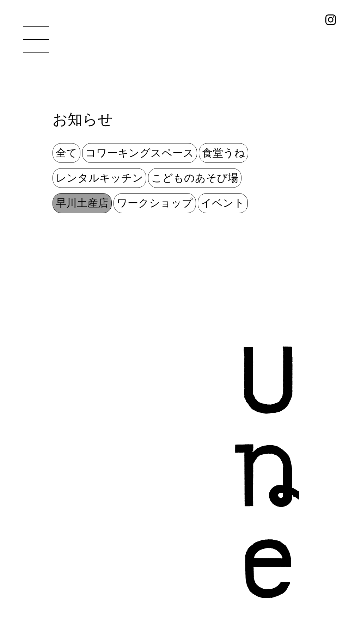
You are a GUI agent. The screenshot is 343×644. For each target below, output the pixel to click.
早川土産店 (82, 203)
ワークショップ (155, 203)
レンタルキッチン (99, 178)
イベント (223, 203)
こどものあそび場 (195, 178)
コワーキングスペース (140, 153)
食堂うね (223, 153)
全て (66, 153)
